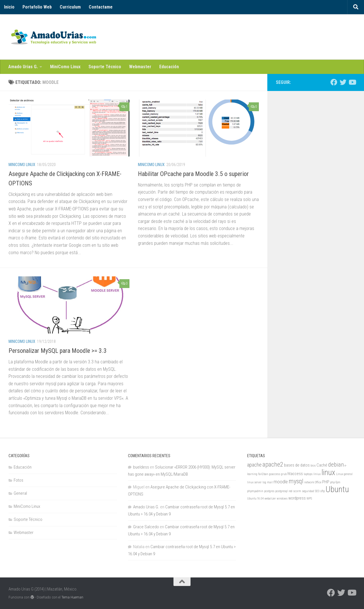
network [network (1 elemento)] (309, 482)
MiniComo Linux (65, 67)
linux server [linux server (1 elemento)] (254, 482)
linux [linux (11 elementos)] (328, 473)
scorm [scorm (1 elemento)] (297, 491)
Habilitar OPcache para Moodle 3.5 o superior (193, 174)
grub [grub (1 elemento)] (284, 474)
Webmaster (140, 67)
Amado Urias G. (23, 67)
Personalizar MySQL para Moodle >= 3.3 (58, 351)
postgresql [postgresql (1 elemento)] (282, 491)
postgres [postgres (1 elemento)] (269, 491)
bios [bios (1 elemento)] (313, 466)
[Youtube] (352, 82)
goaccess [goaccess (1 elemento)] (275, 474)
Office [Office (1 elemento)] (318, 482)
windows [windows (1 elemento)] (282, 499)
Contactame (101, 7)
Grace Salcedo (146, 527)
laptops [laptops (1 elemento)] (308, 474)
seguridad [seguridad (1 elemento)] (308, 491)
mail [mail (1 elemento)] (270, 482)
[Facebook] (334, 82)
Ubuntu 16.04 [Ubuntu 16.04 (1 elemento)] (255, 499)
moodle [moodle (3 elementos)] (281, 482)
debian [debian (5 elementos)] (336, 465)
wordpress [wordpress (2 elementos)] (297, 498)
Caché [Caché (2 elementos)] (322, 465)
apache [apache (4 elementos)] (254, 465)
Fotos (18, 480)
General (20, 493)
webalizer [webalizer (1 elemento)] (270, 499)
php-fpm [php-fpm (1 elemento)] (335, 482)
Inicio (9, 7)
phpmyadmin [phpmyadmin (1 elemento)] (255, 491)
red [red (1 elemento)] (290, 491)
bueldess (141, 467)
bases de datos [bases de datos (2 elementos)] (297, 465)
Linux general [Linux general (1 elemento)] (344, 474)
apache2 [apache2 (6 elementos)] (273, 464)
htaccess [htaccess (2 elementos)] (295, 474)
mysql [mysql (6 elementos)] (296, 481)
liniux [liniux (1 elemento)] (317, 474)
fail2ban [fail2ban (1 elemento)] (263, 474)
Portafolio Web (37, 7)
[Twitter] (343, 82)
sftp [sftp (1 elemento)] (322, 491)
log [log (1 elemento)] (264, 482)
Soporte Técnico (105, 67)
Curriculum (70, 7)
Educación (169, 67)
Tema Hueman (72, 597)
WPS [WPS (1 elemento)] (309, 499)
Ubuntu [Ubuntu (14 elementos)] (337, 489)
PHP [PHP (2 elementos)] (326, 482)
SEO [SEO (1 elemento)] (317, 491)
